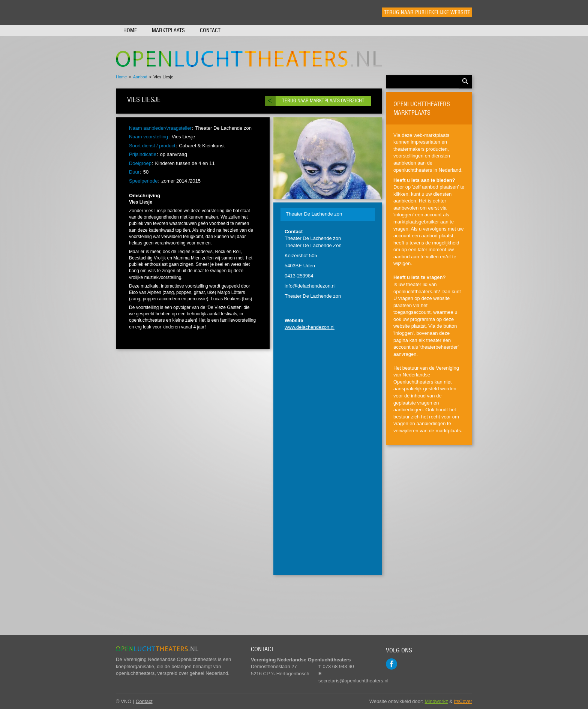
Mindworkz (436, 701)
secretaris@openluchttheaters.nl (353, 681)
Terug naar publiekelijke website (427, 12)
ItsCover (463, 701)
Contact (210, 30)
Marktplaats (168, 30)
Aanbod (140, 77)
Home (130, 30)
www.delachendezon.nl (310, 327)
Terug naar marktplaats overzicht (323, 101)
